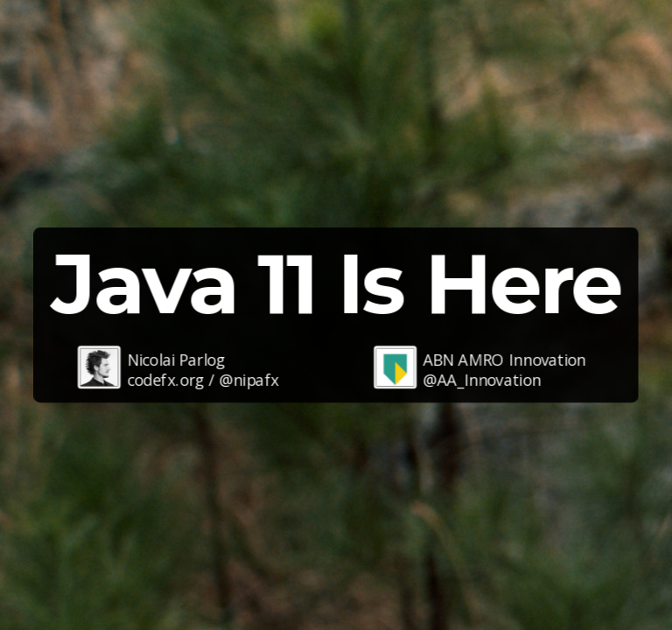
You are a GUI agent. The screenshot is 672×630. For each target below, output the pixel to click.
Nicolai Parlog (176, 359)
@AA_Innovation (482, 380)
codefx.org (166, 380)
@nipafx (248, 380)
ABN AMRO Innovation (504, 359)
